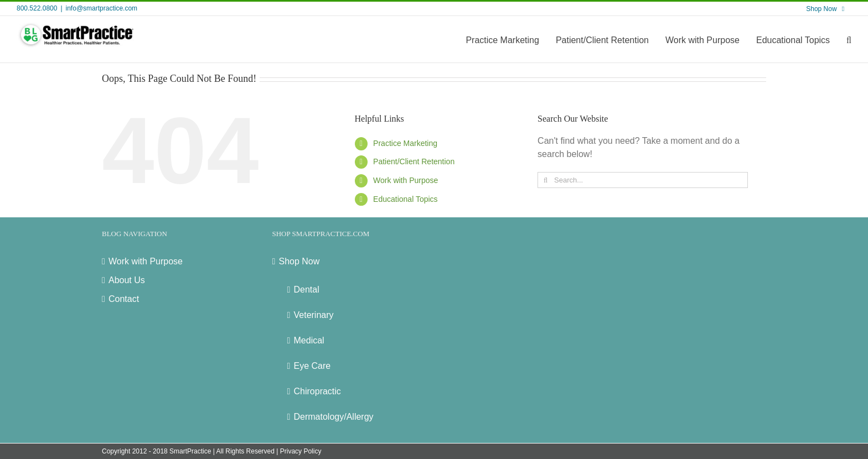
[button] (849, 39)
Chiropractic (317, 391)
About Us (127, 280)
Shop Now (299, 261)
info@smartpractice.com (102, 8)
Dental (307, 290)
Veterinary (314, 315)
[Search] (546, 180)
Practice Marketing (405, 143)
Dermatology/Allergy (334, 417)
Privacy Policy (301, 451)
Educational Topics (405, 199)
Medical (309, 340)
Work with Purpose (405, 180)
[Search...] (643, 180)
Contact (124, 299)
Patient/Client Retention (414, 161)
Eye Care (312, 366)
